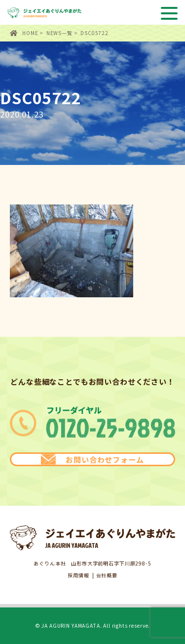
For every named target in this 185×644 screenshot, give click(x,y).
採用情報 (78, 575)
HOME (30, 33)
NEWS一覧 (59, 33)
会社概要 (107, 575)
